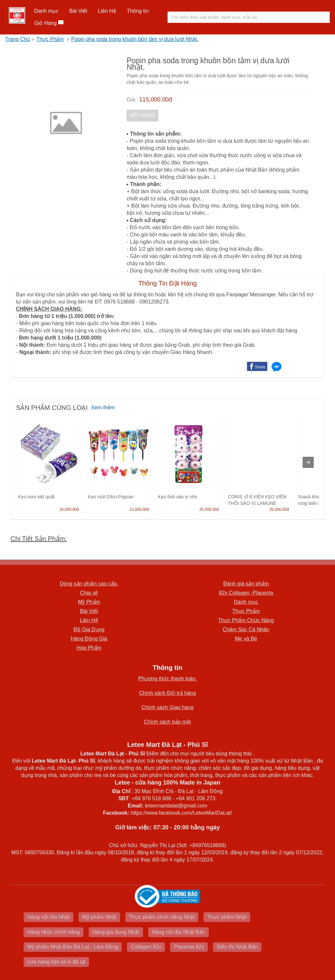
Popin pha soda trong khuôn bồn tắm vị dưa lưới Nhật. (135, 39)
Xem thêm (103, 407)
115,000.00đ (156, 100)
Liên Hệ (107, 11)
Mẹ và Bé (246, 639)
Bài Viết (78, 11)
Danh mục (46, 11)
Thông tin (138, 11)
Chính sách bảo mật (167, 722)
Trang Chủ (18, 39)
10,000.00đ (69, 509)
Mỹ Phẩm (89, 602)
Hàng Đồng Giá (89, 639)
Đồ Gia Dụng (89, 629)
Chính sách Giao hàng (167, 707)
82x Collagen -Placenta (246, 593)
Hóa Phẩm (89, 648)
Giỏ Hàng (49, 23)
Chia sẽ (89, 593)
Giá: (131, 100)
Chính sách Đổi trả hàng (167, 693)
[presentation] (308, 462)
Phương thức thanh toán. (167, 679)
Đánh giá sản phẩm (246, 584)
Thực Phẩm (50, 39)
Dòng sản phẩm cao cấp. (89, 584)
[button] (46, 11)
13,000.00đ (139, 509)
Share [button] (260, 367)
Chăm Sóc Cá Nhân (246, 629)
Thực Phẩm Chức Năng (246, 620)
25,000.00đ (209, 509)
